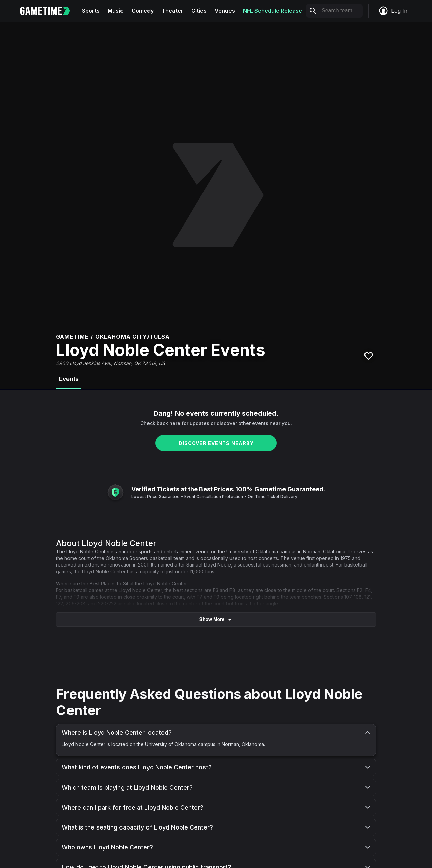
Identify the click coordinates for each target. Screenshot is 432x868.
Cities (199, 11)
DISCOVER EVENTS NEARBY (216, 443)
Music (116, 11)
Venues (225, 11)
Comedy (143, 11)
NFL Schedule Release (273, 11)
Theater (172, 11)
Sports (91, 11)
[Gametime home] (49, 11)
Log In (393, 11)
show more (216, 619)
